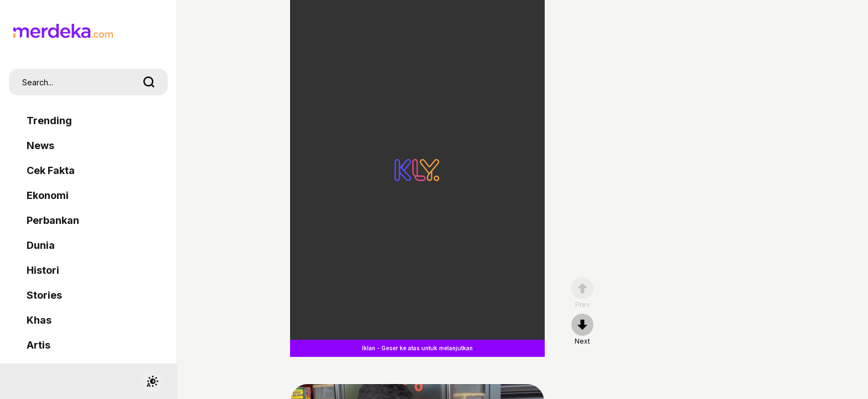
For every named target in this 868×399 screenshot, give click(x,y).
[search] (149, 82)
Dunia (41, 245)
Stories (44, 295)
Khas (39, 320)
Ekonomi (48, 195)
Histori (43, 270)
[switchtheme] (152, 381)
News (40, 145)
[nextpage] (582, 330)
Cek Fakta (51, 170)
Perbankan (53, 220)
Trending (49, 121)
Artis (38, 345)
